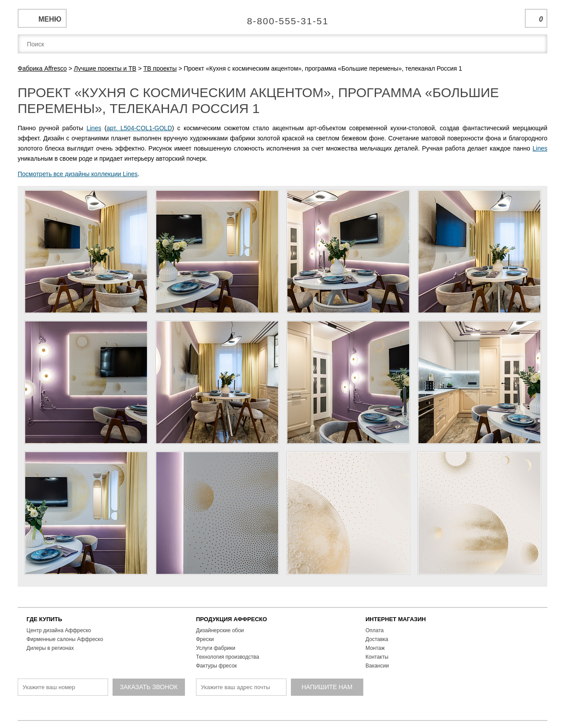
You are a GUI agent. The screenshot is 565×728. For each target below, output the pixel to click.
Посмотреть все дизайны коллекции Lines (78, 174)
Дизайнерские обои (220, 630)
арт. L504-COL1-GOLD (139, 128)
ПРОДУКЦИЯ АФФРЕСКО (232, 619)
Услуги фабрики (216, 648)
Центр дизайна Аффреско (59, 630)
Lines (94, 128)
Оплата (375, 630)
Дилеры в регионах (50, 648)
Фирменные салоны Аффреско (65, 639)
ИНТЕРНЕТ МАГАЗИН (396, 619)
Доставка (377, 639)
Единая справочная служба (283, 18)
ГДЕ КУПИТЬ (44, 619)
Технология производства (228, 657)
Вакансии (377, 666)
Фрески (205, 639)
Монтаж (375, 648)
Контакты (377, 657)
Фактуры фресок (217, 666)
